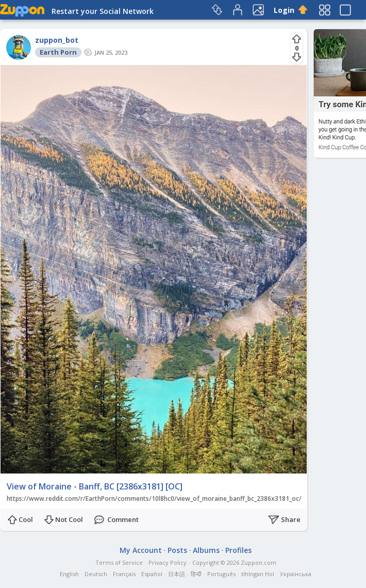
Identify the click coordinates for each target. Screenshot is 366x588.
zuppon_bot (57, 40)
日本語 (177, 574)
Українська (296, 574)
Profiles (238, 550)
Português (221, 574)
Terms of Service (119, 562)
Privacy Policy (168, 562)
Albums (206, 550)
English (69, 574)
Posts (177, 550)
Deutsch (96, 574)
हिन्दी (196, 574)
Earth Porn (58, 52)
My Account (141, 550)
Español (152, 574)
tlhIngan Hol (258, 574)
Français (124, 574)
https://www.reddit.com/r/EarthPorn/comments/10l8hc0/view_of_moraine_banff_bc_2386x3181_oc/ (154, 499)
